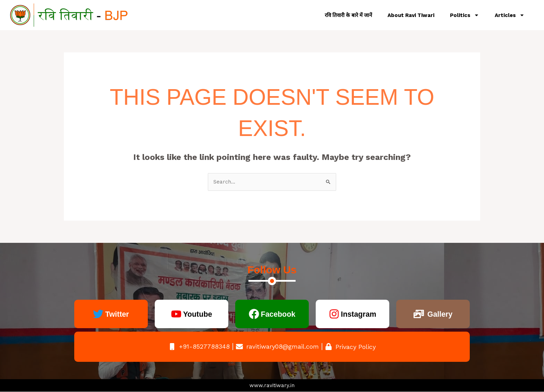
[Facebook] (252, 314)
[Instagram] (332, 314)
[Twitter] (97, 314)
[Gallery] (417, 314)
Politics (465, 15)
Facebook (278, 314)
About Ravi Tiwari (411, 15)
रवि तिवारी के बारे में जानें (348, 15)
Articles (510, 15)
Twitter (117, 314)
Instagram (359, 314)
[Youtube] (174, 314)
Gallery (440, 314)
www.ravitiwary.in (272, 386)
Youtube (197, 314)
